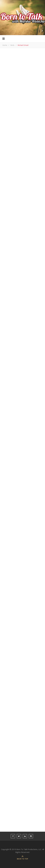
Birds (12, 45)
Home (5, 45)
